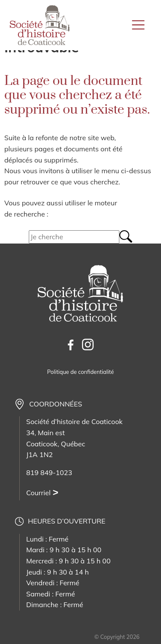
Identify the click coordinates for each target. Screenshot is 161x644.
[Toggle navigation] (139, 25)
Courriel (38, 493)
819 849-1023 (49, 472)
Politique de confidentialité (80, 372)
